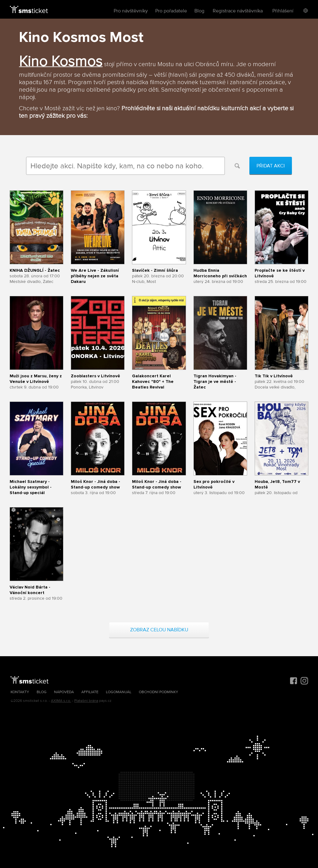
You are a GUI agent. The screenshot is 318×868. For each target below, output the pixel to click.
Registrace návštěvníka (238, 11)
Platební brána (86, 701)
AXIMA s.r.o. (61, 701)
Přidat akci (271, 166)
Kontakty (20, 692)
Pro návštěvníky (131, 11)
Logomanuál (119, 692)
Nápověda (64, 692)
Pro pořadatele (171, 11)
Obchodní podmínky (159, 692)
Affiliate (90, 692)
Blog (199, 11)
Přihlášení (283, 11)
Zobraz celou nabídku (159, 630)
